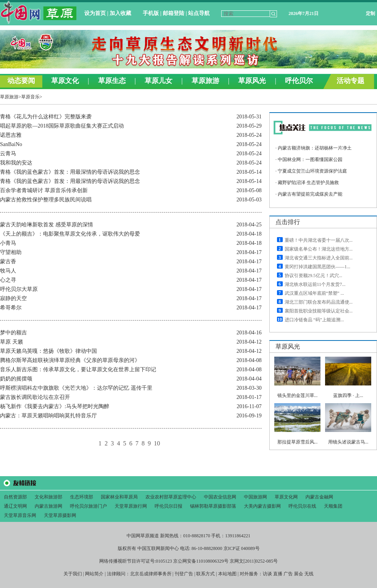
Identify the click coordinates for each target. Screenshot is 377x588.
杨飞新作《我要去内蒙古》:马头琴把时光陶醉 (55, 406)
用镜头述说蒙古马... (348, 442)
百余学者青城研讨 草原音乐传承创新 (44, 190)
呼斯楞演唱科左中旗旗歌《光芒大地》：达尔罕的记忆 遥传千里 (76, 388)
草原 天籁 (12, 342)
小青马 (8, 243)
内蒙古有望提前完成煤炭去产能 (310, 194)
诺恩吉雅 (11, 135)
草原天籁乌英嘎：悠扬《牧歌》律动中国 (48, 351)
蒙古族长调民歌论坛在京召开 (35, 397)
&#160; (188, 45)
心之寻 (8, 280)
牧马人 (8, 271)
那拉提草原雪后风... (298, 442)
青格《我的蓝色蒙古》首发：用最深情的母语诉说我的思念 (70, 172)
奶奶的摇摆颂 (16, 379)
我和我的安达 (16, 163)
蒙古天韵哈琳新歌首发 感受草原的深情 (47, 225)
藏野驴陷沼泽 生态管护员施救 (308, 183)
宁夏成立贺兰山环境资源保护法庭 (312, 171)
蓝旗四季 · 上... (348, 395)
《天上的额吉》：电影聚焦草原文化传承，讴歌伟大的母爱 (70, 234)
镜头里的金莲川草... (298, 395)
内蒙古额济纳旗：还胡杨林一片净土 (315, 148)
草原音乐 (30, 97)
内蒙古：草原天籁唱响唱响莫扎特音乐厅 (48, 416)
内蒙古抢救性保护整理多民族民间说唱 (46, 200)
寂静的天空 (13, 298)
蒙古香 (8, 262)
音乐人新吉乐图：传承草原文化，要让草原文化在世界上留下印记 (78, 370)
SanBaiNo (11, 144)
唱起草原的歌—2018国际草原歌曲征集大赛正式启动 (62, 126)
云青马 (8, 154)
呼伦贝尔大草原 (19, 289)
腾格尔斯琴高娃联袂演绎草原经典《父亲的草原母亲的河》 (70, 360)
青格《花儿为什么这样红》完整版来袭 (46, 117)
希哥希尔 (11, 308)
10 (157, 443)
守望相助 (11, 252)
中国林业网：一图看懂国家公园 (310, 159)
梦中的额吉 (13, 333)
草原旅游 (9, 97)
